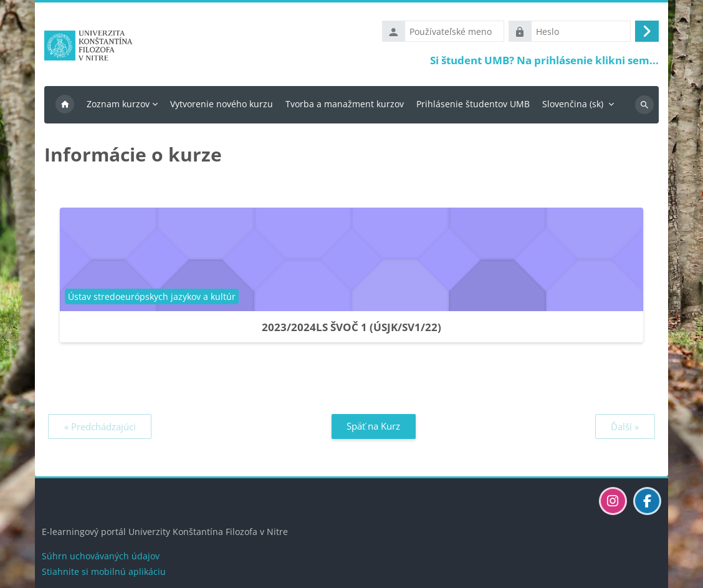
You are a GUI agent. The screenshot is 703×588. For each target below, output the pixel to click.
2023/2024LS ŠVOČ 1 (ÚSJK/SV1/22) (351, 327)
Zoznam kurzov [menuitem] (118, 104)
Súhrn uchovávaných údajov (101, 556)
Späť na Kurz (373, 426)
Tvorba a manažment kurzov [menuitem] (345, 104)
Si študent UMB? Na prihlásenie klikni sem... (544, 60)
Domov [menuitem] (65, 105)
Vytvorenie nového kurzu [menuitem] (222, 104)
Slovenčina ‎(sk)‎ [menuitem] (573, 104)
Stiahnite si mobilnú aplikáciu (104, 571)
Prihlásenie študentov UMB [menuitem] (473, 104)
